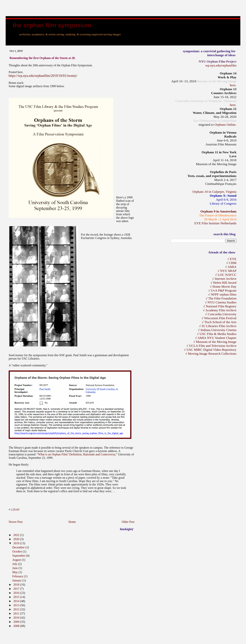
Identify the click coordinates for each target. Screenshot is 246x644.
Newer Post (16, 522)
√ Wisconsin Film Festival (219, 318)
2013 (17, 605)
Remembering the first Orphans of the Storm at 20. (43, 58)
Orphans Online (225, 125)
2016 (17, 593)
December (19, 547)
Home (72, 522)
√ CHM (231, 263)
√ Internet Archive (224, 279)
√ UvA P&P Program (222, 290)
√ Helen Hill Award (223, 283)
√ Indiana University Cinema (217, 330)
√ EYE (232, 259)
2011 (17, 613)
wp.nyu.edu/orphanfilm (221, 65)
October (18, 551)
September (19, 556)
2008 (17, 626)
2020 (17, 539)
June (15, 568)
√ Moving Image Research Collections (211, 354)
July (15, 564)
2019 (17, 543)
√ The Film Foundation (221, 298)
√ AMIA (231, 267)
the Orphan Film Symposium (52, 25)
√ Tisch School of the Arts (219, 322)
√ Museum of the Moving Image (215, 342)
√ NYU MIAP (227, 271)
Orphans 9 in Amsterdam (218, 211)
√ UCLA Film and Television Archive (211, 346)
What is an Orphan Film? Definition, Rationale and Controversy (77, 454)
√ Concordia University (221, 314)
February (18, 576)
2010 (17, 618)
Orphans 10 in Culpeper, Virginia (214, 192)
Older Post (128, 522)
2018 (17, 585)
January (17, 580)
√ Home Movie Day (223, 286)
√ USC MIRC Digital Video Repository (210, 350)
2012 (17, 609)
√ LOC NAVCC (226, 275)
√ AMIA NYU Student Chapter (216, 338)
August (17, 560)
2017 (17, 589)
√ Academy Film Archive (220, 310)
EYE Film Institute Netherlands (215, 223)
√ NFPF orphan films (222, 294)
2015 (17, 597)
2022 (17, 535)
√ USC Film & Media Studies (217, 334)
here (233, 85)
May (15, 572)
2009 (17, 622)
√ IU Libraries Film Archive (218, 326)
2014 (17, 601)
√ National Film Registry (220, 306)
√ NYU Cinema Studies (221, 302)
